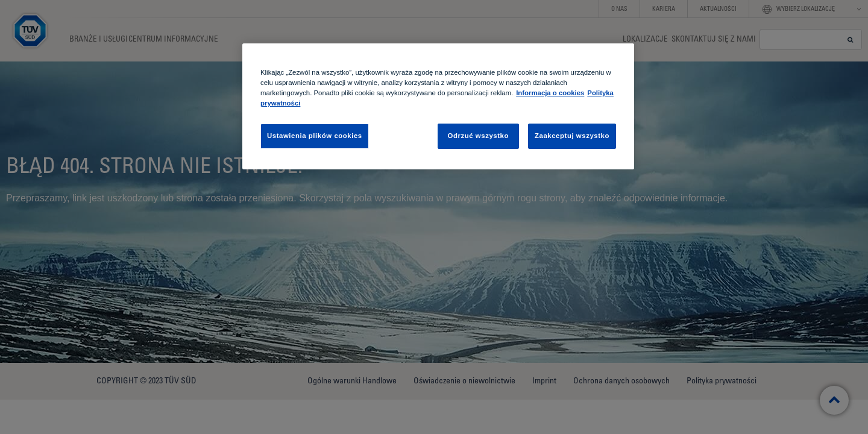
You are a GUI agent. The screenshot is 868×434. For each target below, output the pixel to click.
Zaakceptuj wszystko (572, 136)
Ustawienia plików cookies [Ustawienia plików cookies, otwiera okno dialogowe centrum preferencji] (315, 136)
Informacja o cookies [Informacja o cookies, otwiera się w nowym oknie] (550, 93)
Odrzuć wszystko (478, 136)
